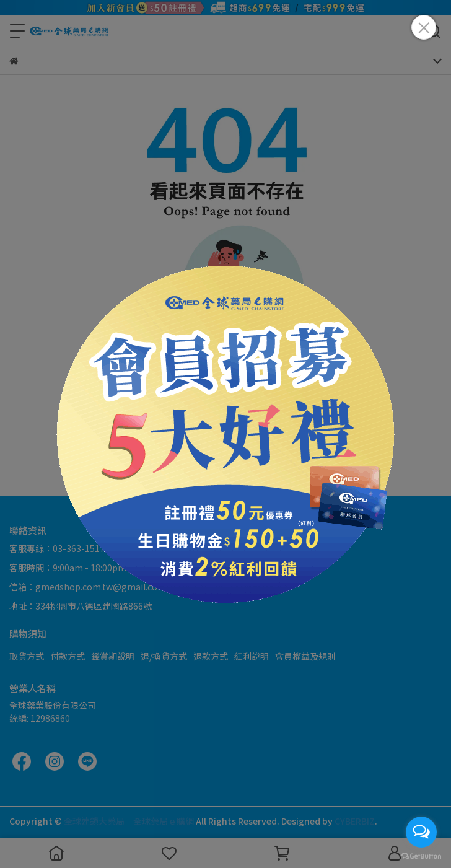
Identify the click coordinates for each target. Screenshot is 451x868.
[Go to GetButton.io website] (421, 856)
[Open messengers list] (421, 832)
